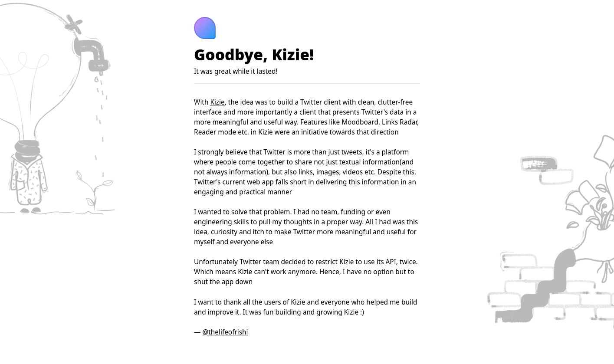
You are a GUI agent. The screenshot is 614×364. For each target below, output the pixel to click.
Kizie (217, 102)
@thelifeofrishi (225, 332)
